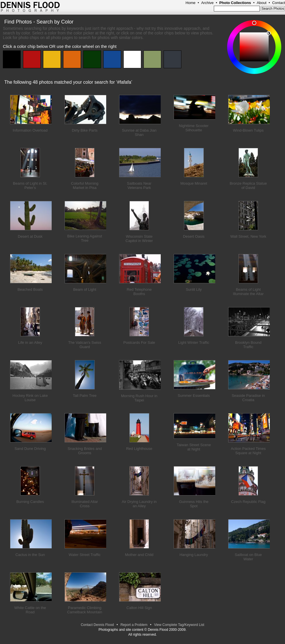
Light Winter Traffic (194, 343)
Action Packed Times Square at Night (248, 451)
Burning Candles (30, 502)
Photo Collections (235, 3)
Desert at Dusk (30, 236)
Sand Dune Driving (30, 449)
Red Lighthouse (139, 449)
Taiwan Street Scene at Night (194, 447)
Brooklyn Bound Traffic (248, 345)
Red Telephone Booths (139, 292)
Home (190, 3)
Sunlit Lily (194, 289)
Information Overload (30, 130)
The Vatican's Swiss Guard (85, 345)
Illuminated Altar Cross (85, 504)
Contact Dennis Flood (97, 625)
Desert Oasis (194, 236)
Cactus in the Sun (30, 555)
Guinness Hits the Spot (194, 504)
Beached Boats (30, 289)
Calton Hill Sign (139, 608)
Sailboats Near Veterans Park (139, 186)
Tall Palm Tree (85, 396)
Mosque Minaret (194, 183)
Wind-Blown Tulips (248, 130)
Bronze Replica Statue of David (248, 186)
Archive (207, 3)
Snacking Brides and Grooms (85, 451)
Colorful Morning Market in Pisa (85, 186)
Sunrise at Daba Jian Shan (139, 132)
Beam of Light (85, 289)
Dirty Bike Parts (85, 130)
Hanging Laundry (194, 555)
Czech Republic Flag (248, 502)
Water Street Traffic (85, 555)
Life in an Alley (30, 343)
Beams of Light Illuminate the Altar (248, 292)
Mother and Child (139, 555)
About (261, 3)
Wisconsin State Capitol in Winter (139, 239)
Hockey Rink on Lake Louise (30, 398)
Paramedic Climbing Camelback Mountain (85, 610)
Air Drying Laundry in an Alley (139, 504)
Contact (279, 3)
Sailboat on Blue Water (248, 557)
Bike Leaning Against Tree (85, 238)
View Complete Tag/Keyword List (179, 625)
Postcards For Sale (139, 343)
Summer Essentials (194, 396)
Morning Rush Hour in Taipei (139, 398)
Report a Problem (134, 625)
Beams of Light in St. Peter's (30, 186)
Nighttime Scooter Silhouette (194, 128)
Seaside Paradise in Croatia (248, 398)
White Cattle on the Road (30, 610)
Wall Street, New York (248, 236)
